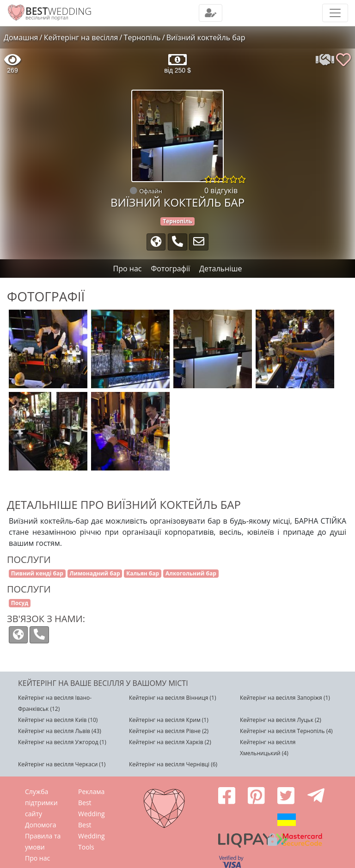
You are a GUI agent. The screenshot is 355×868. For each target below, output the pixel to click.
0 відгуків (221, 190)
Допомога (41, 825)
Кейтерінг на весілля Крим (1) (169, 720)
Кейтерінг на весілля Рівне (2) (169, 731)
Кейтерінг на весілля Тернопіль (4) (286, 731)
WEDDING (58, 11)
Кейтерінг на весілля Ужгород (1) (62, 742)
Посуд (20, 603)
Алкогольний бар (191, 573)
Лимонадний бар (95, 573)
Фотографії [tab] (170, 269)
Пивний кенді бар (37, 573)
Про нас (37, 858)
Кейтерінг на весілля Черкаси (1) (62, 764)
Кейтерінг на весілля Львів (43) (60, 731)
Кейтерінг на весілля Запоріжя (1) (285, 698)
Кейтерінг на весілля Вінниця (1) (172, 698)
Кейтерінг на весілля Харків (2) (170, 742)
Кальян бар (143, 573)
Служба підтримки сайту (41, 803)
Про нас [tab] (128, 269)
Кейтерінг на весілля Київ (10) (58, 720)
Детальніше (220, 269)
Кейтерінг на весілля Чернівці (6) (173, 764)
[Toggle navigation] (211, 13)
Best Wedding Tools (92, 836)
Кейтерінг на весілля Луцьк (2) (281, 720)
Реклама (91, 792)
